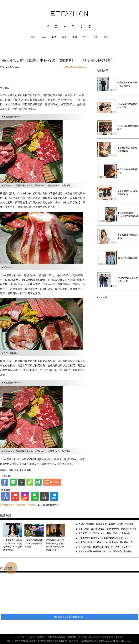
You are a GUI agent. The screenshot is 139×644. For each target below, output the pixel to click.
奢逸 (64, 37)
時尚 (54, 37)
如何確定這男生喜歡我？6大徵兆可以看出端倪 (34, 543)
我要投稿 (20, 637)
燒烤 (29, 470)
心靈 (95, 37)
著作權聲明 (108, 637)
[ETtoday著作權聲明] (47, 505)
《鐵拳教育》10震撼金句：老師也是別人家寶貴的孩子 (104, 538)
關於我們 (41, 637)
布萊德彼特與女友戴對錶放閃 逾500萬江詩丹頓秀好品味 (105, 551)
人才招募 (30, 637)
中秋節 (23, 470)
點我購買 (66, 185)
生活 (85, 37)
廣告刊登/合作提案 (57, 637)
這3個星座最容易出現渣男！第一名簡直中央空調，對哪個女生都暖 (107, 524)
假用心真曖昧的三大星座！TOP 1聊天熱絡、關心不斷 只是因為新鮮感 (107, 542)
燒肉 (16, 470)
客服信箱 (72, 637)
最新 (33, 37)
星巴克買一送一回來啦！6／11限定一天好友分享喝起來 (104, 533)
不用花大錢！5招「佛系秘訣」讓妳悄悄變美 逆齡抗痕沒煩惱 (107, 529)
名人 (44, 37)
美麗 (75, 37)
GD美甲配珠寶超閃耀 (127, 258)
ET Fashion (69, 14)
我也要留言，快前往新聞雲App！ (69, 617)
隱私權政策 (95, 637)
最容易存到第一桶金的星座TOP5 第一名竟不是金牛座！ (105, 547)
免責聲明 (119, 637)
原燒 (11, 470)
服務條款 (83, 637)
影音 (106, 37)
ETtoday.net (107, 641)
